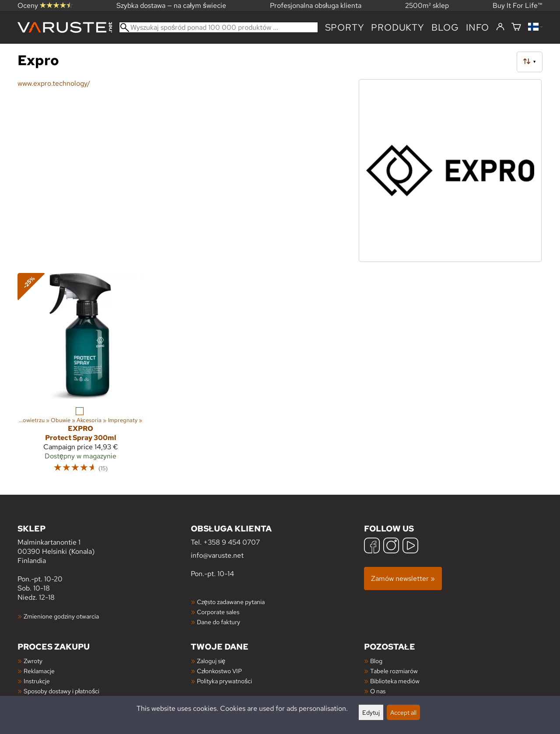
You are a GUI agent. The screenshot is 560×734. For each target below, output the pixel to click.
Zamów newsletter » (403, 578)
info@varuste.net (217, 555)
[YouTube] (410, 547)
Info (478, 27)
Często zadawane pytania (231, 602)
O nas (378, 691)
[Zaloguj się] (500, 27)
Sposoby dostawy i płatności (61, 691)
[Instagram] (391, 547)
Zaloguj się (211, 661)
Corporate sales (218, 612)
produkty (397, 27)
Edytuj (371, 712)
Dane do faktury (219, 622)
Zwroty (33, 661)
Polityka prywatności (224, 681)
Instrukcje (37, 681)
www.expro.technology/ (54, 83)
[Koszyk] (516, 27)
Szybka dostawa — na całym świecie (171, 5)
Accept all (403, 712)
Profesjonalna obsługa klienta (316, 5)
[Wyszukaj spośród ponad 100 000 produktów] (219, 27)
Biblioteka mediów (395, 681)
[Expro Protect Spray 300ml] (80, 377)
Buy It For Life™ (518, 5)
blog (445, 27)
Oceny (45, 5)
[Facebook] (372, 547)
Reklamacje (39, 671)
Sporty (345, 27)
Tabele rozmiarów (394, 671)
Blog (376, 661)
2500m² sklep (427, 5)
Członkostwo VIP (219, 671)
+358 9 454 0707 (232, 542)
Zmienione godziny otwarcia (61, 616)
